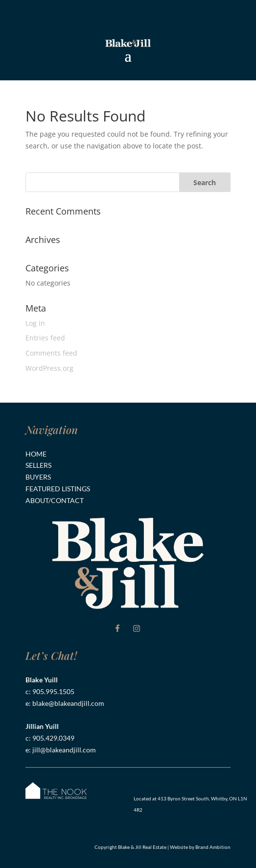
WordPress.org (49, 368)
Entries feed (45, 338)
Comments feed (51, 353)
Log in (35, 323)
